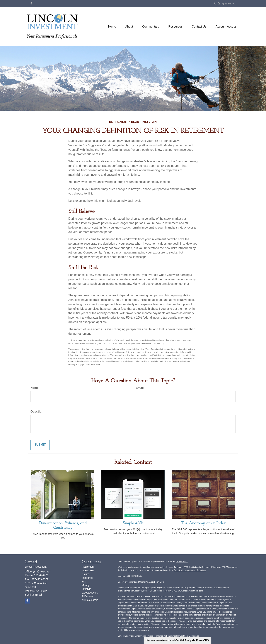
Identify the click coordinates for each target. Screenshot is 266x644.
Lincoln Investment (134, 591)
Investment (88, 570)
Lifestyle (87, 589)
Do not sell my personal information (190, 570)
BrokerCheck (182, 561)
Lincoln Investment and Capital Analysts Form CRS (177, 640)
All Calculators (90, 600)
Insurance (87, 578)
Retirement (88, 567)
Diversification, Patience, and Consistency (63, 526)
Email (140, 388)
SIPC (174, 591)
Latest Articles (90, 593)
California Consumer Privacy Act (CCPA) (211, 567)
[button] (129, 27)
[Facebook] (31, 4)
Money (86, 585)
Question (37, 411)
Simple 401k (133, 523)
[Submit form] (40, 445)
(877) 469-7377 (225, 4)
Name (35, 388)
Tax (84, 582)
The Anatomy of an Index (203, 523)
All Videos (88, 596)
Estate (86, 574)
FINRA (168, 591)
